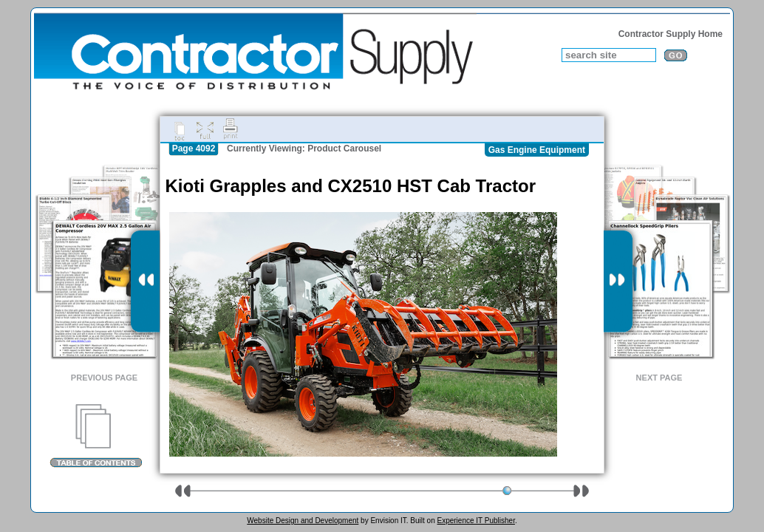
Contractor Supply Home (671, 34)
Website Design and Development (303, 521)
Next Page (659, 378)
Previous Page (104, 378)
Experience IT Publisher (475, 521)
